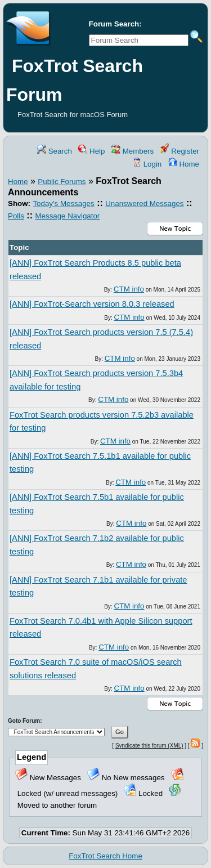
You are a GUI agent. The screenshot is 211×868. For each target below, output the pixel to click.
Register (180, 151)
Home (184, 164)
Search (55, 151)
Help (91, 151)
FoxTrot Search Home (105, 856)
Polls (16, 216)
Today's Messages (63, 203)
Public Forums (62, 182)
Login (147, 164)
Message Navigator (67, 216)
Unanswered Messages (144, 203)
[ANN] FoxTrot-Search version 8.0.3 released (92, 304)
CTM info (129, 289)
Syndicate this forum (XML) (149, 746)
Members (133, 151)
